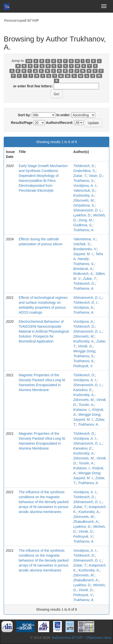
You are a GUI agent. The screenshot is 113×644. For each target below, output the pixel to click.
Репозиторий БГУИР (22, 20)
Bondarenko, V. (85, 249)
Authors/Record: (60, 123)
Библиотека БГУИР (67, 638)
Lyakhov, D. (82, 215)
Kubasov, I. (82, 410)
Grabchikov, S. (84, 171)
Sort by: (24, 115)
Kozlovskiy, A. (84, 195)
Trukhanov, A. (84, 230)
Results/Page (22, 123)
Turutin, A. (86, 405)
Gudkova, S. (83, 225)
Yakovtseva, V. (84, 239)
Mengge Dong (84, 351)
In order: (63, 115)
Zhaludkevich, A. (86, 522)
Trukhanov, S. (84, 181)
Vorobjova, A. (83, 307)
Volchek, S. (82, 244)
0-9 (29, 61)
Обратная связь (99, 638)
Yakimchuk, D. (84, 190)
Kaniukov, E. (83, 390)
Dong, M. (86, 220)
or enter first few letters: (33, 86)
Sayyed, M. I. (83, 254)
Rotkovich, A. (83, 274)
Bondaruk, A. (83, 269)
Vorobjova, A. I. (85, 186)
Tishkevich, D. (84, 166)
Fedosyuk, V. (83, 366)
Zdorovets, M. (84, 200)
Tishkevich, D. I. (85, 303)
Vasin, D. (96, 176)
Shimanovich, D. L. (88, 210)
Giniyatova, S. (84, 205)
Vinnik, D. (85, 346)
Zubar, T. (80, 176)
